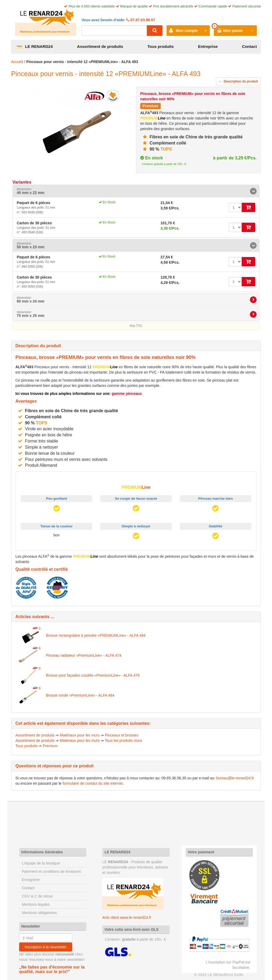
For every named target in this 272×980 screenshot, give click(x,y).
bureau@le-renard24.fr (235, 778)
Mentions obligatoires (39, 913)
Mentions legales (36, 904)
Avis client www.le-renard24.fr (127, 917)
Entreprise (208, 46)
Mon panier (233, 31)
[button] (136, 191)
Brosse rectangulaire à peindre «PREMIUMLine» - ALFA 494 (96, 635)
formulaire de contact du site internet (92, 783)
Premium (50, 746)
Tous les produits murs (124, 741)
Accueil (17, 62)
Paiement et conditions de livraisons (51, 871)
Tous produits (161, 46)
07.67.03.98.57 (142, 20)
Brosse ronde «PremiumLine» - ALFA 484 (80, 695)
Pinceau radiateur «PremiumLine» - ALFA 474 (84, 655)
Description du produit (238, 81)
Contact (249, 46)
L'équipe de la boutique (41, 863)
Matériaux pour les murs (80, 735)
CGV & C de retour (37, 896)
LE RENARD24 (34, 46)
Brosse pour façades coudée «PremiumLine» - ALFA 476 (93, 675)
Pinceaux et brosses (122, 735)
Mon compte (187, 31)
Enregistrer (31, 880)
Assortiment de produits (100, 46)
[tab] (136, 191)
